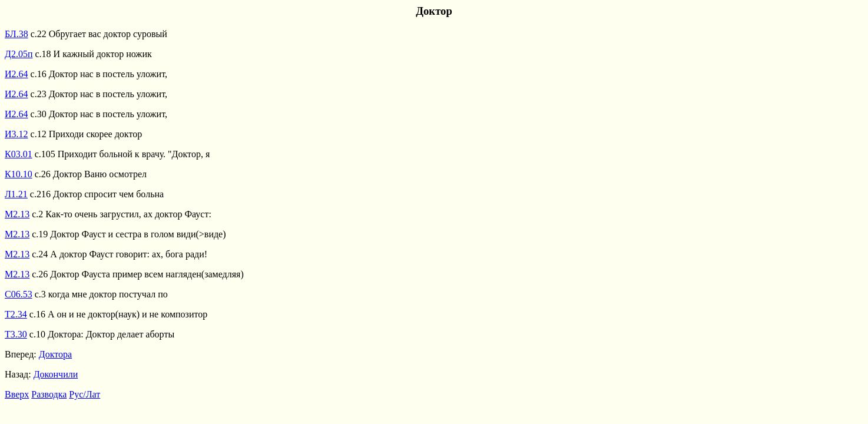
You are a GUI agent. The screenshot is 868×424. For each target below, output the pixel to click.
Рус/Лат (85, 394)
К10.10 (19, 174)
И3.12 (16, 134)
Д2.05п (19, 54)
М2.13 (17, 214)
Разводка (49, 394)
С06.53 (19, 294)
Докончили (56, 374)
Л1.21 (16, 194)
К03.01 (19, 154)
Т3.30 (16, 334)
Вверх (17, 394)
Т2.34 (16, 314)
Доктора (55, 354)
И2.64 (16, 74)
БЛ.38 (16, 34)
